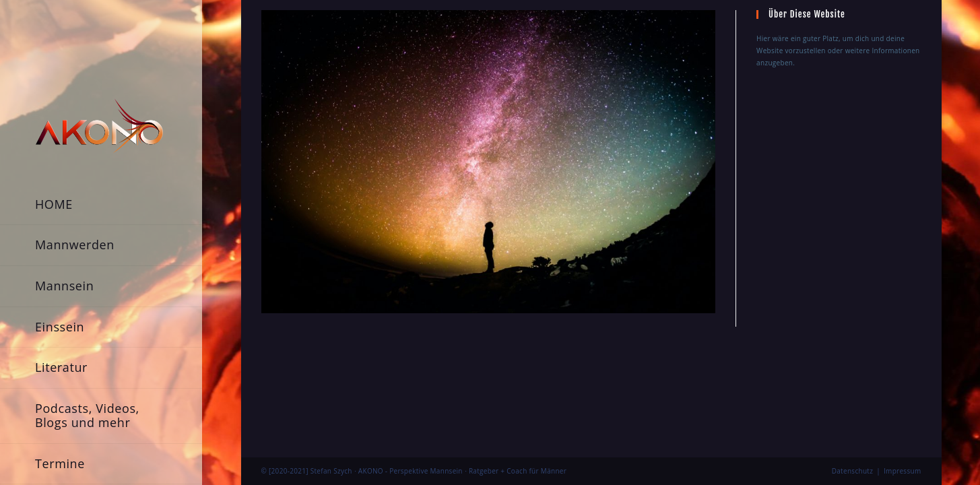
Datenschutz (853, 347)
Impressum (903, 347)
